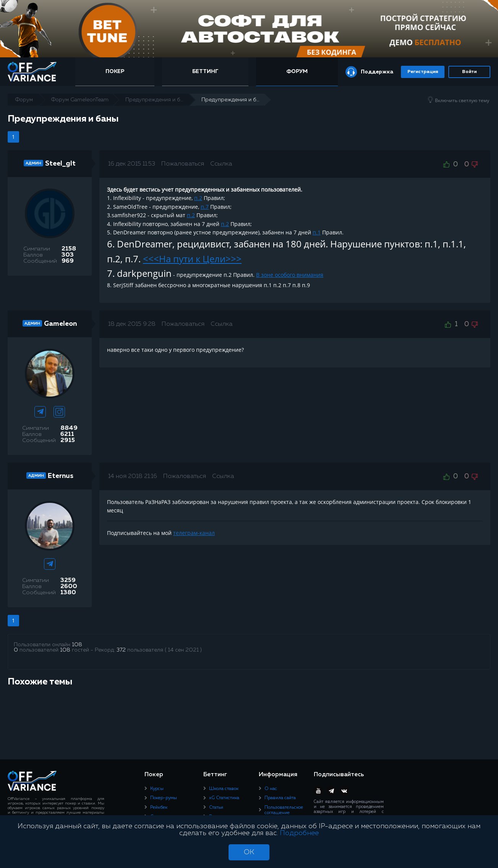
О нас (271, 788)
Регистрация (423, 72)
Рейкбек (159, 807)
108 (77, 645)
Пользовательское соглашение (284, 810)
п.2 (198, 198)
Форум (297, 72)
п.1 (317, 232)
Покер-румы (164, 798)
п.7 (205, 207)
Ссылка (221, 164)
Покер (117, 72)
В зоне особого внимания (290, 275)
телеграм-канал (194, 533)
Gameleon (60, 324)
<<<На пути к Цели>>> (192, 259)
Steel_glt (60, 164)
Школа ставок (224, 788)
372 (121, 650)
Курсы (157, 788)
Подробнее (299, 833)
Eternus (61, 476)
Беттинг (206, 72)
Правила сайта (280, 798)
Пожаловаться (183, 164)
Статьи (216, 807)
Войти (469, 72)
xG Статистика (224, 798)
